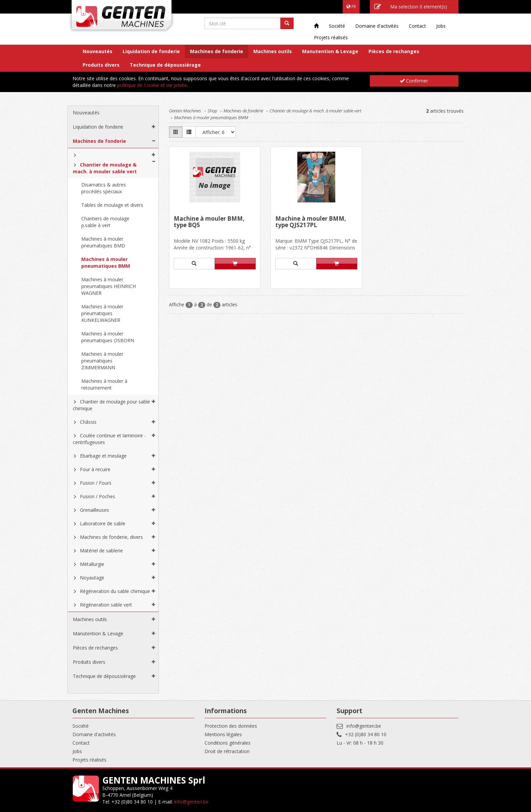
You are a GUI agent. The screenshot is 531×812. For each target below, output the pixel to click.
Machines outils (273, 51)
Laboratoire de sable (103, 523)
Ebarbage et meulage (103, 456)
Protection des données (231, 726)
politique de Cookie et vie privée (152, 85)
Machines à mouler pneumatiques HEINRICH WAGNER (109, 286)
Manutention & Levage (330, 51)
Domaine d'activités (377, 26)
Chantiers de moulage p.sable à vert (105, 222)
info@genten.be (364, 726)
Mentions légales (223, 734)
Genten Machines (185, 111)
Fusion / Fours (96, 483)
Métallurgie (92, 564)
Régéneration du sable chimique (115, 591)
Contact (417, 26)
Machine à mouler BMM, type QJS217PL (311, 222)
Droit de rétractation (227, 751)
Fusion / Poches (98, 496)
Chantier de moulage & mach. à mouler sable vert (105, 168)
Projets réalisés (331, 37)
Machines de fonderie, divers (111, 537)
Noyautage (92, 578)
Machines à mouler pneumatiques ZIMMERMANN (102, 361)
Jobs (441, 26)
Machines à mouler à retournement (104, 384)
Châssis (88, 422)
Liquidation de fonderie (151, 51)
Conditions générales (228, 743)
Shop (212, 111)
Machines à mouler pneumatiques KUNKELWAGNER (102, 313)
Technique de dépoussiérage (165, 65)
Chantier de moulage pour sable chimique (111, 405)
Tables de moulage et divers (112, 205)
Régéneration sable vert (106, 605)
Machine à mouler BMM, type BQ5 (209, 222)
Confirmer (414, 81)
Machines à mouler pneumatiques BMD (103, 242)
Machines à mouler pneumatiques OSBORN (108, 337)
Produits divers (101, 65)
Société (337, 26)
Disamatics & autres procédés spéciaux (104, 188)
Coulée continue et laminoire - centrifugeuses (109, 439)
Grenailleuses (94, 510)
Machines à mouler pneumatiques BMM (106, 262)
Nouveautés (98, 51)
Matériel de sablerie (101, 551)
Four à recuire (95, 469)
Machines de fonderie (217, 51)
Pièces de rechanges (394, 51)
